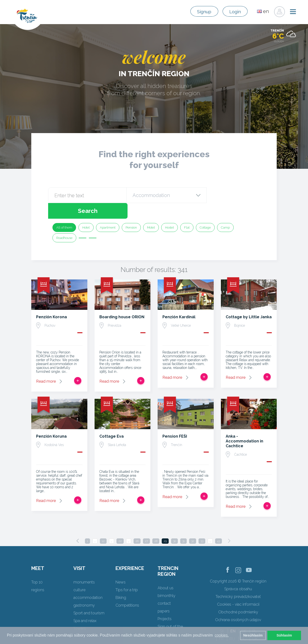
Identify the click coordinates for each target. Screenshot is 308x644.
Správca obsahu (238, 573)
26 (137, 525)
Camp (225, 212)
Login (234, 12)
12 (103, 525)
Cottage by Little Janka (249, 301)
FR (221, 623)
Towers (80, 613)
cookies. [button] (222, 635)
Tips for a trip (127, 574)
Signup (199, 12)
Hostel (170, 212)
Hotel (86, 212)
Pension (131, 212)
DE (244, 615)
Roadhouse (64, 222)
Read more (46, 366)
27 (146, 525)
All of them (64, 212)
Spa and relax (85, 605)
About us (166, 572)
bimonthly (167, 580)
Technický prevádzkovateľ (238, 581)
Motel (151, 212)
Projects (165, 603)
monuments (84, 566)
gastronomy (84, 590)
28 (156, 525)
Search (233, 195)
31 (183, 525)
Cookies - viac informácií (238, 589)
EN (233, 615)
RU (232, 623)
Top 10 (37, 566)
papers (164, 595)
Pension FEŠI (175, 421)
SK (222, 615)
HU (244, 623)
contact (164, 588)
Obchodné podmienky (238, 596)
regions (38, 574)
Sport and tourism (89, 597)
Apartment (108, 212)
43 (218, 525)
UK (255, 623)
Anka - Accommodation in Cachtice (244, 425)
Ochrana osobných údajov (238, 604)
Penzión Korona (51, 301)
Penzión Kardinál (179, 301)
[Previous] (78, 525)
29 (165, 525)
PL (255, 615)
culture (79, 574)
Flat (187, 212)
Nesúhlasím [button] (253, 635)
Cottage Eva (112, 421)
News (121, 566)
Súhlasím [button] (284, 635)
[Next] (229, 525)
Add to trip (78, 365)
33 (202, 525)
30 (174, 525)
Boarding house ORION (122, 301)
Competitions (127, 590)
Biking (121, 582)
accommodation (88, 582)
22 (120, 525)
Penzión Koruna (51, 421)
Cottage (205, 212)
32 (193, 525)
